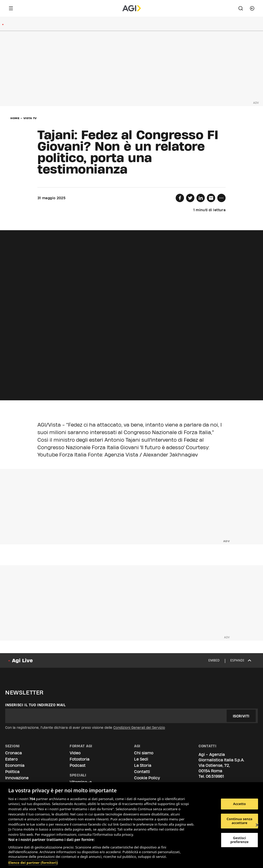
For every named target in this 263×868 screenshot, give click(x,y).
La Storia (143, 765)
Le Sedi (141, 759)
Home (15, 118)
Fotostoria (80, 759)
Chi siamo (144, 753)
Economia (15, 765)
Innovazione (17, 778)
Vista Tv (30, 118)
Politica (12, 772)
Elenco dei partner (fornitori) (33, 863)
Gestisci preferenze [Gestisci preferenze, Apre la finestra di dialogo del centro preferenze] (239, 840)
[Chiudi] (257, 825)
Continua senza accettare (239, 821)
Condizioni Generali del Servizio (139, 728)
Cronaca (14, 753)
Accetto (239, 804)
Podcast (78, 765)
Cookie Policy (147, 778)
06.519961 (215, 776)
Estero (11, 759)
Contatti (142, 772)
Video (75, 753)
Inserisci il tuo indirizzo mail (35, 705)
